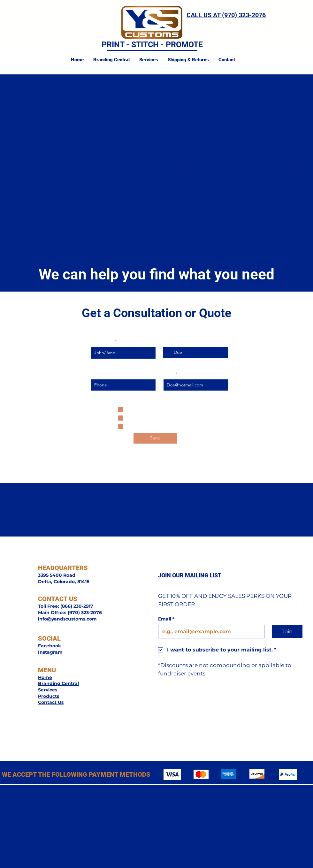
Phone (98, 374)
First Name (102, 341)
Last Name (174, 341)
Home (45, 677)
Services (48, 690)
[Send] (155, 438)
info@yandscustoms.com (67, 619)
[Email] (209, 632)
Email (169, 374)
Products (49, 696)
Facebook (50, 646)
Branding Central (58, 683)
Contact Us (51, 702)
